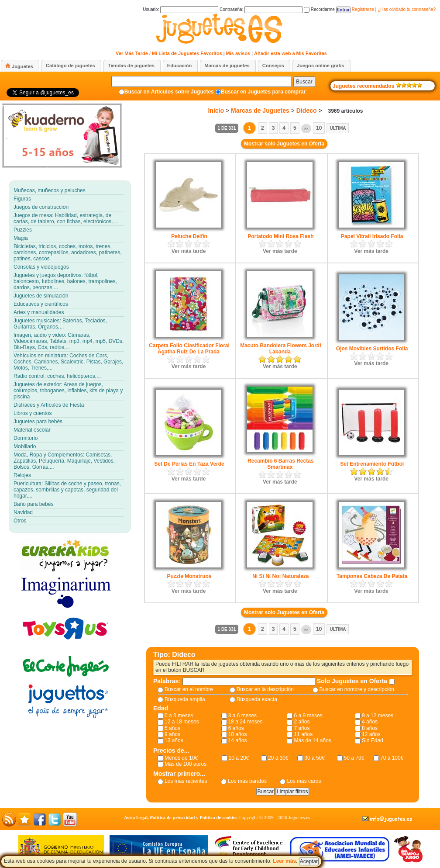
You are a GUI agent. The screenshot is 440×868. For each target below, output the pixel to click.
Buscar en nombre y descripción (357, 689)
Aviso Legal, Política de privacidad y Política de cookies (181, 817)
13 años (174, 740)
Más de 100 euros (186, 764)
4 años (370, 722)
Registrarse (363, 9)
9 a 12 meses (378, 716)
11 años (303, 734)
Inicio (216, 111)
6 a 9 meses (308, 716)
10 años (238, 734)
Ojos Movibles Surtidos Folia (372, 349)
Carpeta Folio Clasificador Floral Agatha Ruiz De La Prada (189, 349)
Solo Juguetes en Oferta (353, 681)
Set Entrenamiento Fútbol (372, 464)
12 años (371, 734)
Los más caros (304, 781)
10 (319, 128)
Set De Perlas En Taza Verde (189, 464)
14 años (238, 740)
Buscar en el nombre (189, 689)
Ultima (338, 128)
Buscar (304, 82)
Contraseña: (261, 9)
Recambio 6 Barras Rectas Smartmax (280, 464)
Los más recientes (186, 781)
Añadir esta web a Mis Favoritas (290, 53)
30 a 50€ (315, 758)
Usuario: (180, 9)
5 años (172, 728)
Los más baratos (247, 781)
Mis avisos (238, 53)
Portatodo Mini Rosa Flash (280, 236)
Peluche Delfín (189, 236)
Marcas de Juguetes (260, 111)
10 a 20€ (239, 758)
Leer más (284, 861)
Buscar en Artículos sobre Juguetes (169, 92)
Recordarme (319, 9)
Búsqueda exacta (257, 699)
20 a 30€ (278, 758)
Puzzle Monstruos (189, 576)
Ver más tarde (189, 251)
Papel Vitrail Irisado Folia (372, 236)
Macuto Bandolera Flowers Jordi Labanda (280, 349)
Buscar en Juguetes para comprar (263, 92)
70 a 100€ (392, 758)
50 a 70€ (354, 758)
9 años (172, 734)
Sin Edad (373, 740)
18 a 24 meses (246, 722)
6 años (236, 728)
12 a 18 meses (182, 722)
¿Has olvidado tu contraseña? (407, 9)
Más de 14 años (312, 740)
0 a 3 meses (179, 716)
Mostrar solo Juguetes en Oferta (284, 144)
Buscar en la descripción (265, 689)
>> (306, 129)
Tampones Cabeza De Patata (372, 576)
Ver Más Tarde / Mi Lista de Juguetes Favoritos (169, 53)
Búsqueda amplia (185, 699)
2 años (302, 722)
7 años (302, 728)
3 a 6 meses (242, 716)
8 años (370, 728)
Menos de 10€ (181, 758)
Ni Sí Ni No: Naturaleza (280, 576)
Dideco (307, 111)
